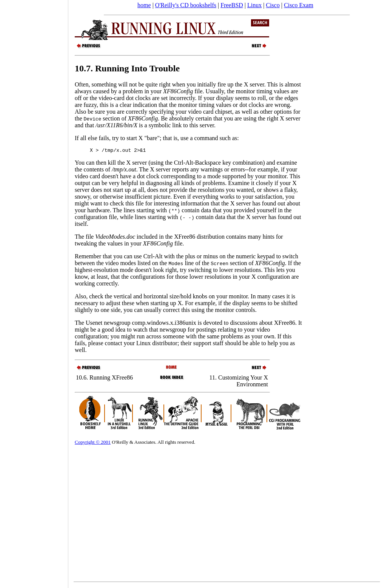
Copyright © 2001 (93, 443)
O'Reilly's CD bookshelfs (186, 5)
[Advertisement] (34, 292)
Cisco (273, 5)
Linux (254, 5)
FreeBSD (232, 5)
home (144, 5)
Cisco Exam (299, 5)
